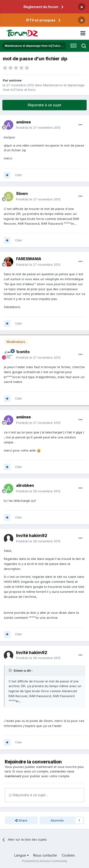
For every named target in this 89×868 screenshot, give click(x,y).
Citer (19, 175)
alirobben (25, 485)
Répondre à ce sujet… (28, 795)
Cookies (68, 855)
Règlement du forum (41, 7)
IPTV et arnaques (41, 20)
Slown (22, 193)
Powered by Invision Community (45, 861)
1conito (23, 352)
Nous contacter (45, 855)
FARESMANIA (29, 259)
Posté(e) (38, 127)
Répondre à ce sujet (44, 105)
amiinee (15, 80)
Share (21, 820)
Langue (21, 855)
